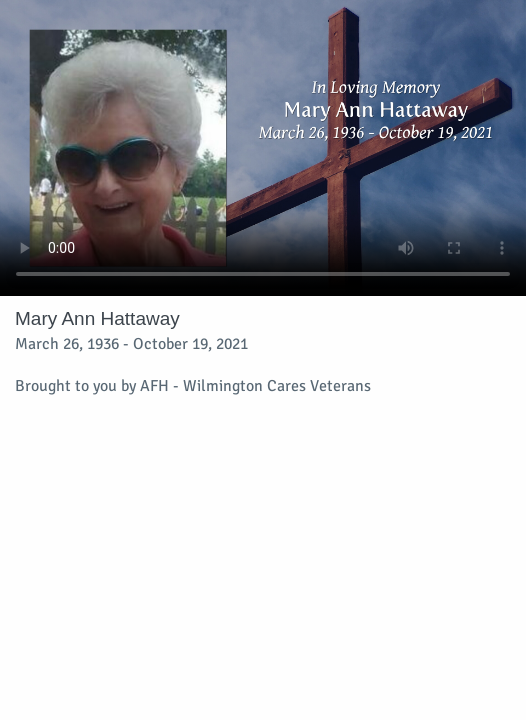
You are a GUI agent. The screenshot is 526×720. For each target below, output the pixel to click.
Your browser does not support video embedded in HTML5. (263, 148)
